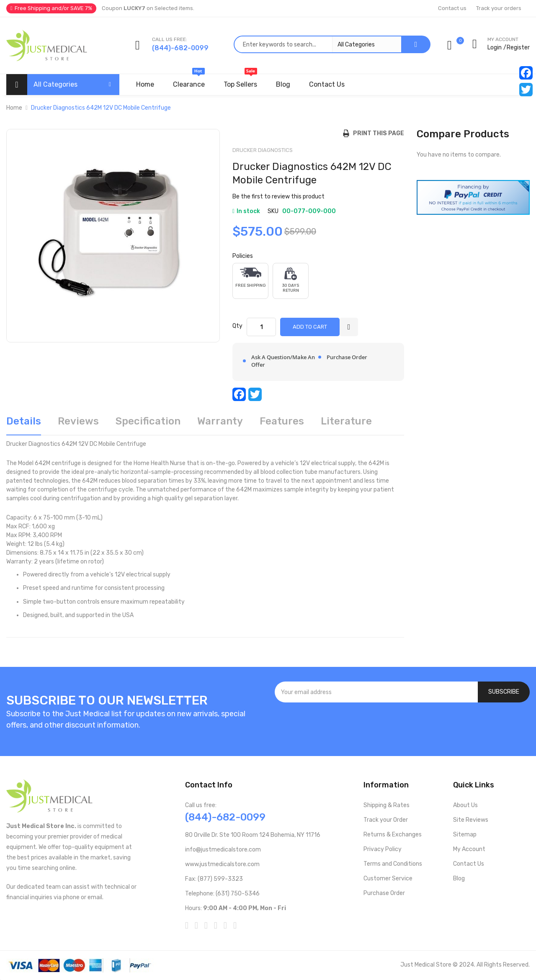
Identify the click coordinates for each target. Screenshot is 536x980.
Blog (459, 878)
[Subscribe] (504, 692)
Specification (148, 421)
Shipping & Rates (387, 805)
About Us (465, 805)
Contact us (452, 8)
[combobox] (317, 44)
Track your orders (499, 8)
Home (14, 108)
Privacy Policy (383, 849)
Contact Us (469, 864)
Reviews (78, 421)
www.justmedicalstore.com (222, 864)
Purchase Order (384, 893)
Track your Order (386, 820)
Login (495, 48)
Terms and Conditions (393, 864)
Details (24, 421)
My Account (469, 849)
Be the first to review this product (278, 197)
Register (518, 48)
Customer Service (388, 878)
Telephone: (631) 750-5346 (222, 894)
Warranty (220, 421)
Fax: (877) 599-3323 (214, 879)
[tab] (24, 424)
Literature (346, 421)
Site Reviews (471, 820)
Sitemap (465, 835)
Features (282, 421)
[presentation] (402, 725)
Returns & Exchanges (393, 835)
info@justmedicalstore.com (223, 850)
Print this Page (377, 133)
